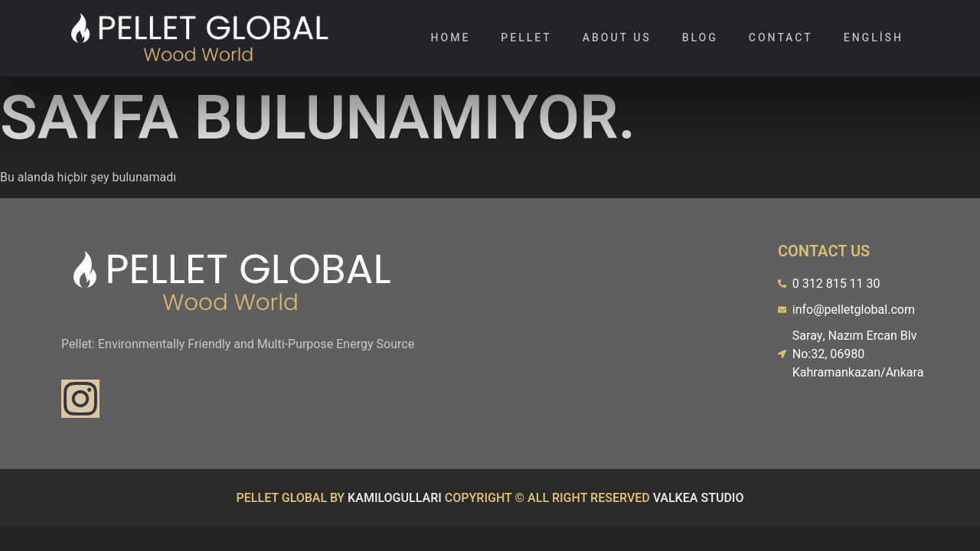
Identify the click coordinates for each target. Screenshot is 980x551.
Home (451, 38)
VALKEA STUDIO (699, 498)
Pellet (526, 38)
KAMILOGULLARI (395, 498)
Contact (781, 38)
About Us (617, 38)
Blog (700, 38)
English (874, 38)
